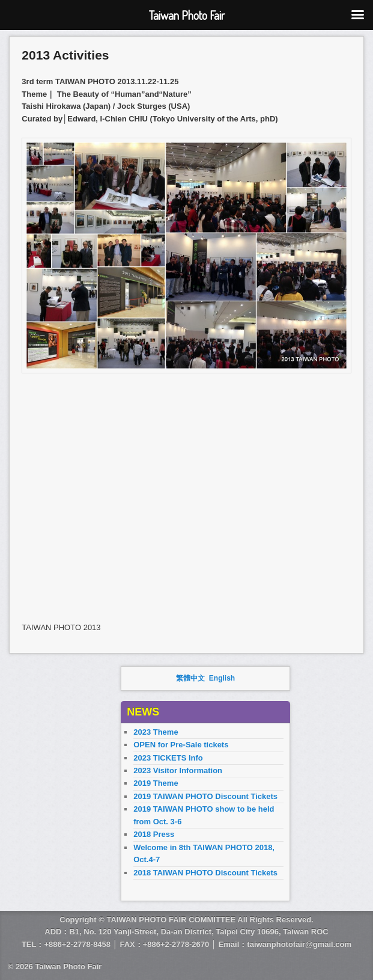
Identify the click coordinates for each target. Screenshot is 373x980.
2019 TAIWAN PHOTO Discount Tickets (205, 796)
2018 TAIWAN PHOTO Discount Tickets (205, 873)
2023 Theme (156, 732)
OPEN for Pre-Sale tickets (181, 745)
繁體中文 (190, 678)
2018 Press (154, 834)
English (222, 678)
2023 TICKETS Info (168, 758)
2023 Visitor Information (178, 770)
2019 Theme (156, 783)
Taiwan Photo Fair (68, 966)
